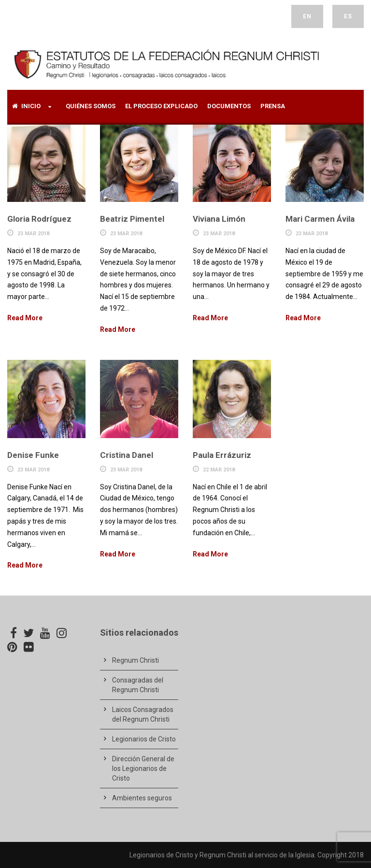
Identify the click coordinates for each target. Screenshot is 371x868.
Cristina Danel (127, 455)
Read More (25, 318)
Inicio (26, 106)
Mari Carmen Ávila (320, 219)
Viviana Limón (219, 219)
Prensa (273, 106)
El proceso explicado (161, 106)
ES (348, 16)
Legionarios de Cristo (144, 739)
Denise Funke (33, 455)
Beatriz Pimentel (132, 219)
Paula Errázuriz (222, 455)
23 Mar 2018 (33, 234)
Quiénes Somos (91, 106)
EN (307, 16)
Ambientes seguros (142, 798)
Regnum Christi (136, 660)
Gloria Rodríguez (39, 219)
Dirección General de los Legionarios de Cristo (143, 768)
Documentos (229, 106)
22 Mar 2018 (219, 470)
